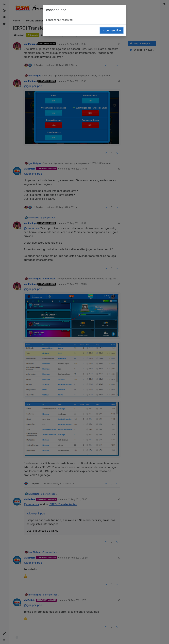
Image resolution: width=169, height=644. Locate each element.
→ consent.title (112, 30)
